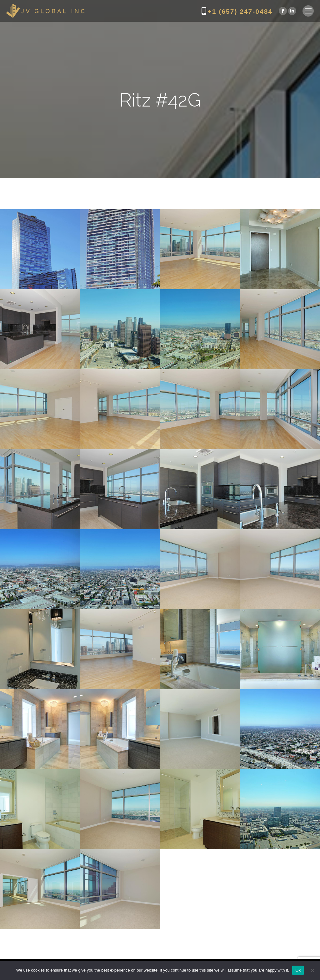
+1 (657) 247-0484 (240, 11)
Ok (298, 970)
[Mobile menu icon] (308, 11)
